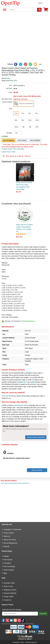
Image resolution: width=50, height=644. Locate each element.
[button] (24, 104)
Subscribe (43, 614)
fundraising (17, 405)
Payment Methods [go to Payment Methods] (10, 593)
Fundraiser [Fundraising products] (7, 563)
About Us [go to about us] (7, 536)
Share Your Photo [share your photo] (10, 540)
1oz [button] (16, 113)
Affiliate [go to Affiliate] (6, 556)
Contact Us (21, 382)
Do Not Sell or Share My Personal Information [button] (18, 624)
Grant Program (9, 570)
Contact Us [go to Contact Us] (7, 600)
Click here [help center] (5, 396)
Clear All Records (24, 483)
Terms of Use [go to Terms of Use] (8, 586)
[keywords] (23, 10)
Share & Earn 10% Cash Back (13, 149)
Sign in (40, 3)
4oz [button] (36, 113)
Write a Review (37, 470)
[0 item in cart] (46, 10)
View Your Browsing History (9, 483)
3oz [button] (30, 113)
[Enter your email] (20, 614)
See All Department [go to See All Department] (10, 543)
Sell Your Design (9, 566)
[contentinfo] (10, 3)
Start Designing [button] (9, 140)
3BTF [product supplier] (15, 81)
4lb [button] (30, 127)
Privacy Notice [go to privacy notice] (9, 533)
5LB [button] (37, 127)
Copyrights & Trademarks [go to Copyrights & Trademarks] (12, 529)
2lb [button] (23, 127)
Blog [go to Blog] (5, 573)
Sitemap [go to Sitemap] (6, 546)
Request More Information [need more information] (36, 437)
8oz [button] (23, 120)
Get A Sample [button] (35, 140)
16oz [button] (37, 120)
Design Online (9, 597)
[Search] (39, 10)
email (33, 382)
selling (26, 405)
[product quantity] (18, 133)
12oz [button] (30, 120)
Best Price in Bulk (9, 152)
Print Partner (8, 560)
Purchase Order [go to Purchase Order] (9, 583)
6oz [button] (16, 120)
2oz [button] (23, 113)
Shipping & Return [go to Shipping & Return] (10, 590)
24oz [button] (16, 127)
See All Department (4, 10)
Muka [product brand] (8, 78)
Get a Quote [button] (22, 140)
